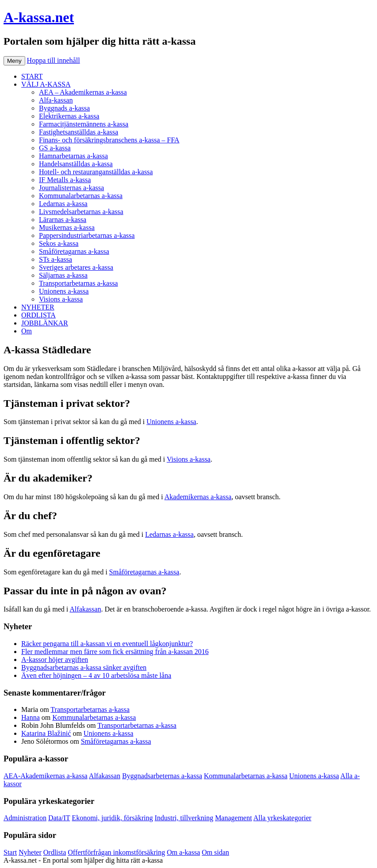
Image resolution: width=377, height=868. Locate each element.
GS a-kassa (55, 148)
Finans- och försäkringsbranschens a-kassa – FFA (109, 140)
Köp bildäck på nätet (194, 860)
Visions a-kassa (61, 299)
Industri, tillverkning (184, 818)
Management (234, 818)
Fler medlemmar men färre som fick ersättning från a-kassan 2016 (115, 652)
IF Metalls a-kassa (65, 180)
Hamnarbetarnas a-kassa (73, 156)
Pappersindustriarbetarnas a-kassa (87, 235)
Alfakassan (85, 609)
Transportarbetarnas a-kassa (78, 283)
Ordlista (55, 852)
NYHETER (38, 307)
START (32, 76)
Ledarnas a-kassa (63, 204)
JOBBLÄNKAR (45, 323)
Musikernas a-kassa (67, 228)
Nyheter (30, 852)
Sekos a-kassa (59, 243)
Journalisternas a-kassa (71, 188)
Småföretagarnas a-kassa (74, 251)
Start (10, 852)
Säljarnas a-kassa (63, 275)
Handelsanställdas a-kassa (76, 164)
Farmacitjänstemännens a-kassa (84, 124)
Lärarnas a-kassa (63, 220)
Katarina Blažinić (46, 733)
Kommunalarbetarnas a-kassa (81, 196)
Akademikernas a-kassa (198, 497)
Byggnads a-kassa (64, 108)
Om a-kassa (183, 852)
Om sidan (215, 852)
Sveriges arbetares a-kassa (76, 267)
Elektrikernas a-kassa (69, 116)
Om (27, 331)
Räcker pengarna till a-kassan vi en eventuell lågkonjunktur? (107, 644)
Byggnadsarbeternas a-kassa (162, 776)
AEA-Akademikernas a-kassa (46, 776)
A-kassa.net (39, 17)
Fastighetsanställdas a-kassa (79, 132)
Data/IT (59, 818)
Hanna (31, 717)
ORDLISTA (38, 315)
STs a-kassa (56, 259)
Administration (25, 818)
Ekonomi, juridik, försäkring (112, 818)
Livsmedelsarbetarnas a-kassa (81, 212)
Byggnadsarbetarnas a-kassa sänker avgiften (84, 667)
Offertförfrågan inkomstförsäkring (116, 852)
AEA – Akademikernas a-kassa (83, 92)
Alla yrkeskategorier (283, 818)
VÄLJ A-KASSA (46, 84)
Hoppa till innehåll (54, 60)
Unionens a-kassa (64, 291)
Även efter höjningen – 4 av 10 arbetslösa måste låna (96, 675)
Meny (14, 61)
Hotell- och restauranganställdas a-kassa (96, 172)
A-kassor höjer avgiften (55, 660)
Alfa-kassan (56, 100)
